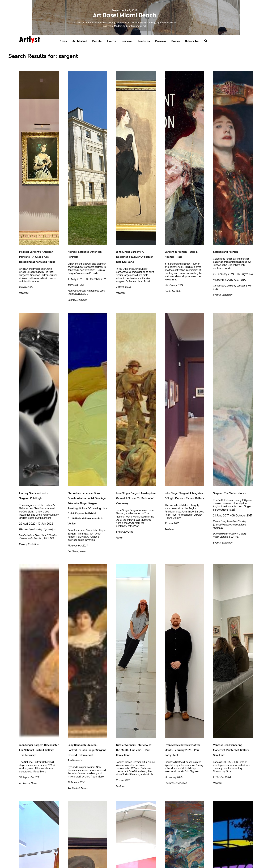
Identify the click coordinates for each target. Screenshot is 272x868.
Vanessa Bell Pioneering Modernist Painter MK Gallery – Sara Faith (232, 750)
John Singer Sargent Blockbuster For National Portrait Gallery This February (39, 750)
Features (144, 41)
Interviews (181, 783)
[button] (206, 41)
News (63, 41)
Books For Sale (173, 291)
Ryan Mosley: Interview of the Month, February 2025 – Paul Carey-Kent (183, 750)
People (97, 41)
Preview (161, 41)
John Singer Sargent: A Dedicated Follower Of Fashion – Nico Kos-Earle (136, 257)
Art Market (80, 41)
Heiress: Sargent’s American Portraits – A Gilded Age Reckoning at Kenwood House (37, 257)
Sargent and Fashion (225, 252)
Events (112, 41)
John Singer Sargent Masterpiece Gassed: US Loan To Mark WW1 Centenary (136, 498)
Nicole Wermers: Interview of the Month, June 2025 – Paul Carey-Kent (134, 750)
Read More (40, 771)
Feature (120, 786)
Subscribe (192, 41)
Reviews (127, 41)
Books (176, 41)
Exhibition (82, 300)
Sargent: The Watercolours (229, 493)
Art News (73, 551)
